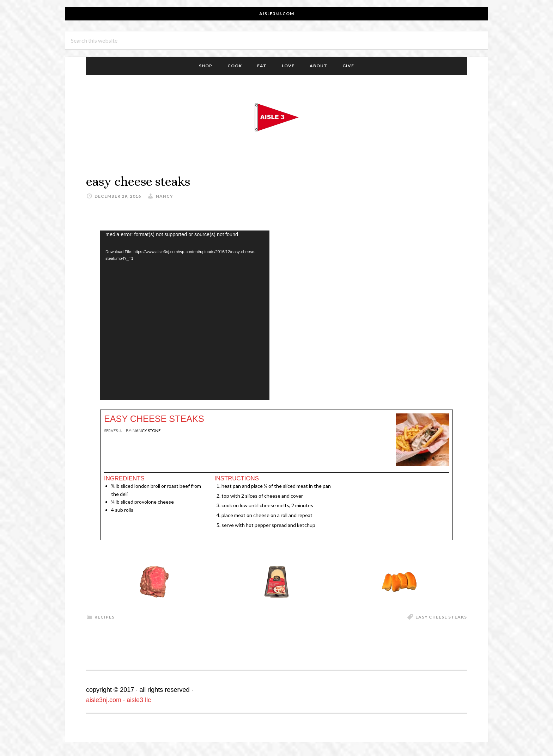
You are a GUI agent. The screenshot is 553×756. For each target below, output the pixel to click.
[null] (121, 431)
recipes (105, 617)
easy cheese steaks (441, 617)
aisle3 (276, 117)
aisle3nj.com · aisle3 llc (119, 700)
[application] (185, 315)
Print (113, 443)
